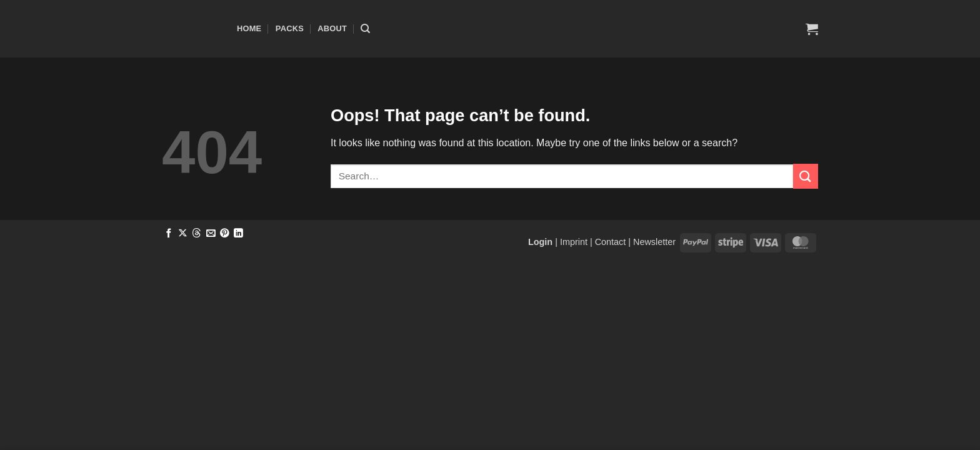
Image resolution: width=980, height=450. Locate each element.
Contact (611, 242)
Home (249, 28)
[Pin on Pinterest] (225, 234)
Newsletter (654, 242)
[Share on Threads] (197, 234)
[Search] (365, 29)
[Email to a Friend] (211, 234)
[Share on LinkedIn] (238, 234)
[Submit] (806, 176)
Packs (290, 28)
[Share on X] (183, 234)
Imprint (574, 242)
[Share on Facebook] (169, 234)
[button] (812, 29)
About (332, 28)
